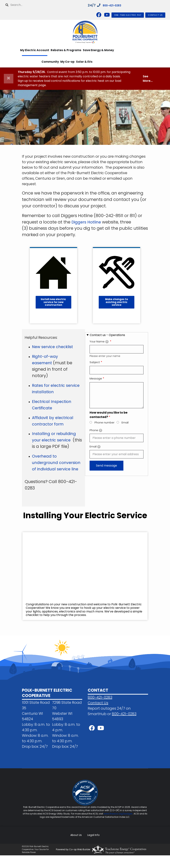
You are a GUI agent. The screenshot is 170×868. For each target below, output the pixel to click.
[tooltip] (107, 342)
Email (125, 422)
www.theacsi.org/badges (118, 826)
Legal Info (92, 848)
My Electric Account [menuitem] (35, 50)
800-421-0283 (115, 5)
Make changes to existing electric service (117, 302)
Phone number (104, 422)
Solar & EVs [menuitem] (84, 62)
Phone (96, 430)
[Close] (9, 79)
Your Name (99, 341)
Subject (95, 362)
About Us (77, 848)
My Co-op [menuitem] (67, 62)
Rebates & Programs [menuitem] (66, 50)
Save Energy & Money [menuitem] (98, 50)
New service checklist (54, 347)
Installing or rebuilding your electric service (56, 440)
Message (96, 378)
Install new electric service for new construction (54, 302)
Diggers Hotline (87, 222)
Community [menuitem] (50, 62)
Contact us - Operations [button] (107, 335)
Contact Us (98, 715)
